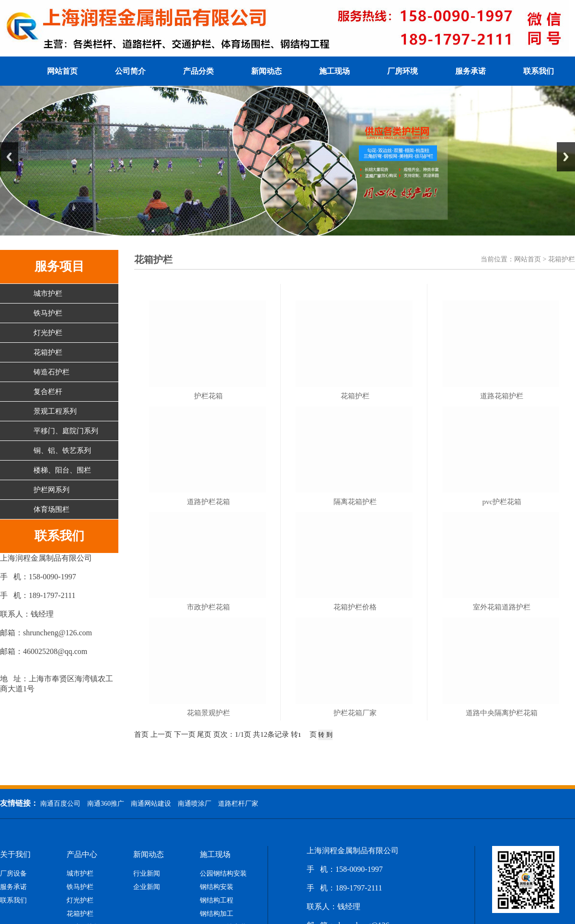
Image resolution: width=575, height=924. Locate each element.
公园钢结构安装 (223, 874)
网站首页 (62, 71)
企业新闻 (147, 887)
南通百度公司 (60, 804)
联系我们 (539, 71)
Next (566, 157)
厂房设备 (13, 874)
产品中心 (82, 855)
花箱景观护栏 (208, 713)
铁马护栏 (48, 313)
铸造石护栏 (52, 372)
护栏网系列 (52, 490)
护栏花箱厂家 (355, 713)
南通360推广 (106, 804)
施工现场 (334, 71)
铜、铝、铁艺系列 (62, 451)
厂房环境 (402, 71)
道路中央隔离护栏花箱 (502, 713)
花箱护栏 (48, 352)
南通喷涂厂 (195, 804)
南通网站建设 (151, 804)
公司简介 (130, 71)
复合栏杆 (48, 392)
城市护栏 (48, 293)
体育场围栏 (52, 509)
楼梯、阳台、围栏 (62, 470)
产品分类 (198, 71)
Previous (9, 157)
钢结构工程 (217, 901)
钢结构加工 (217, 914)
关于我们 (15, 855)
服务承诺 (471, 71)
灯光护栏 (48, 333)
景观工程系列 (55, 411)
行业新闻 (147, 874)
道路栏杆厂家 (238, 804)
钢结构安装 (217, 887)
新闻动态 (266, 71)
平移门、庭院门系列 (66, 431)
